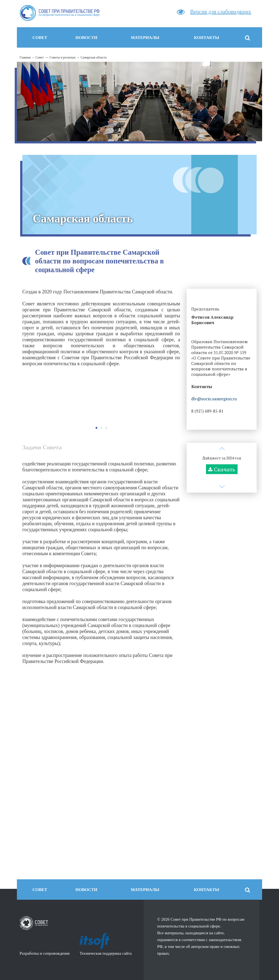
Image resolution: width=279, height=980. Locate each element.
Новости (86, 37)
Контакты (207, 37)
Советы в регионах (62, 57)
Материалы (145, 37)
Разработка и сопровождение (45, 953)
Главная (25, 57)
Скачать (225, 469)
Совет (40, 37)
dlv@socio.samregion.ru (214, 399)
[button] (96, 428)
